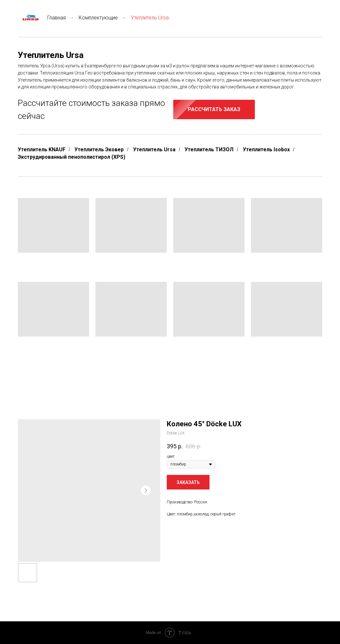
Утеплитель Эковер (99, 149)
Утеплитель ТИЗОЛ (209, 149)
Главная (42, 18)
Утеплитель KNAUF (42, 149)
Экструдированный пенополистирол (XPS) (72, 157)
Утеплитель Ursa (154, 149)
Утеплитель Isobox (266, 149)
